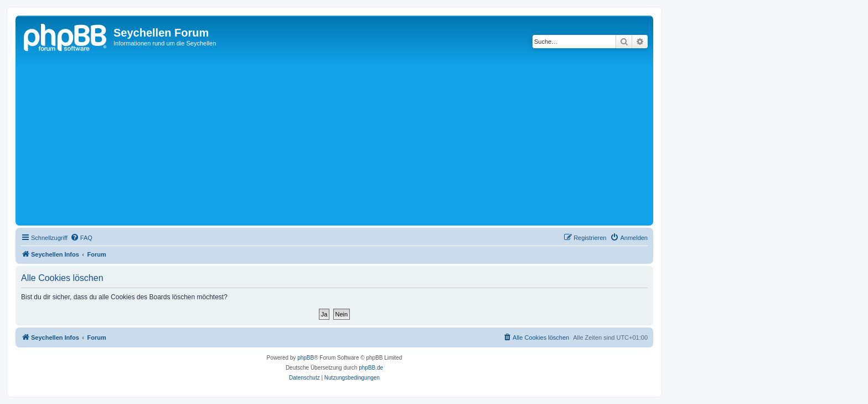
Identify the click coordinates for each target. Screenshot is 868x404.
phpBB (306, 358)
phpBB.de (371, 368)
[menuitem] (81, 238)
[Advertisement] (350, 140)
